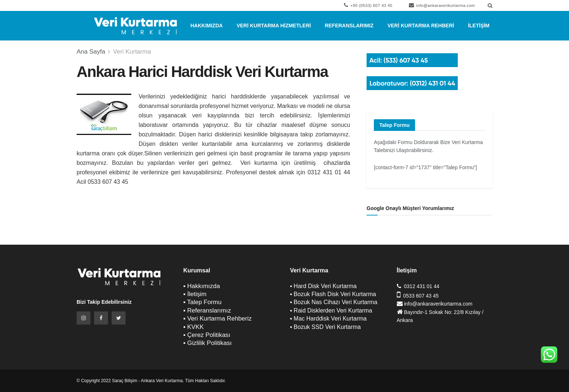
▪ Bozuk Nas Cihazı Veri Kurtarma (334, 302)
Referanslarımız (349, 26)
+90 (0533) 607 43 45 (368, 5)
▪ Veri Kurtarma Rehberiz (218, 319)
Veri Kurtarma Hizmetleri (274, 26)
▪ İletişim (195, 294)
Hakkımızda (207, 26)
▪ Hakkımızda (202, 286)
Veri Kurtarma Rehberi (421, 26)
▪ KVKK (194, 327)
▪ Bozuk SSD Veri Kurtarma (325, 327)
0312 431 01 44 (421, 286)
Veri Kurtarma (132, 52)
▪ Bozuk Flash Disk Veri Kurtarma (333, 294)
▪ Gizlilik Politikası (208, 343)
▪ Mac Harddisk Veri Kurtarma (328, 319)
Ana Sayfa (91, 52)
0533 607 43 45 (421, 296)
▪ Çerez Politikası (207, 335)
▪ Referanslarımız (207, 311)
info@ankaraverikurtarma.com (442, 5)
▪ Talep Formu (203, 302)
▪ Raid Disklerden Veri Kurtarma (331, 311)
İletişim (479, 26)
